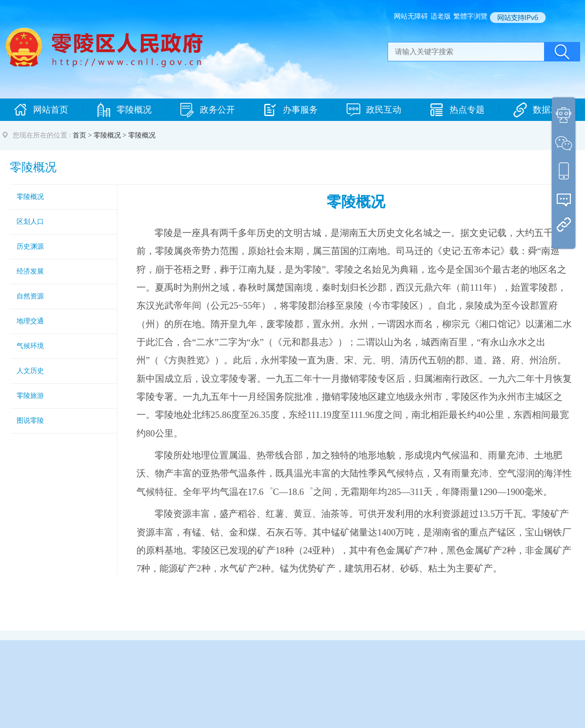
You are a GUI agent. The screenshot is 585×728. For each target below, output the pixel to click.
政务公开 (208, 110)
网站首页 (41, 110)
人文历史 (30, 371)
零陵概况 (124, 110)
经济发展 (30, 271)
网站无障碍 (411, 16)
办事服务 (291, 110)
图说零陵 (30, 421)
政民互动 (374, 110)
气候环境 (30, 346)
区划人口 (30, 222)
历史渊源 (30, 246)
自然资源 (30, 296)
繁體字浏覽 (470, 16)
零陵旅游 (30, 396)
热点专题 (457, 110)
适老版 (441, 16)
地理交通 (30, 321)
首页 (79, 135)
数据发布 (541, 110)
